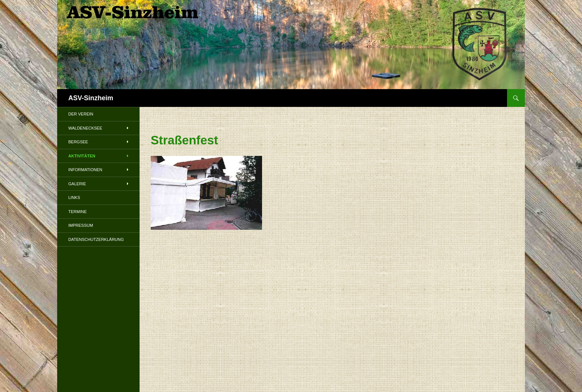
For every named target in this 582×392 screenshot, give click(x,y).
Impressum (81, 225)
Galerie (77, 184)
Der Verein (81, 114)
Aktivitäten (82, 156)
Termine (78, 212)
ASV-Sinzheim (91, 98)
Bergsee (78, 142)
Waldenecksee (85, 128)
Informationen (85, 170)
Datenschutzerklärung (96, 239)
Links (74, 197)
